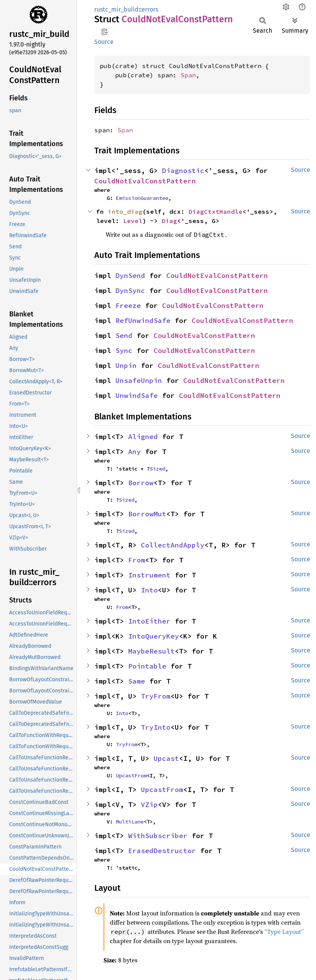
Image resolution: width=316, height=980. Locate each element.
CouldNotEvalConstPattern (145, 181)
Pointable (147, 666)
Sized (157, 469)
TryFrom (156, 696)
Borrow (141, 483)
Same (137, 681)
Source (104, 42)
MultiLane (130, 822)
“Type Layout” (284, 932)
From (137, 560)
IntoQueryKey (154, 636)
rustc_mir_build (116, 9)
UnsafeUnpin (139, 380)
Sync (124, 350)
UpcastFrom (131, 775)
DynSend (130, 275)
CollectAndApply (173, 545)
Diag (169, 221)
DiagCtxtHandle (216, 211)
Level (133, 221)
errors (150, 9)
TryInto (156, 727)
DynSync (130, 290)
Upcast (166, 758)
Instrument (149, 575)
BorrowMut (147, 514)
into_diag (125, 211)
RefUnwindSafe (143, 320)
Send (124, 335)
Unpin (126, 365)
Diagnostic (183, 171)
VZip (149, 804)
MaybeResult (151, 651)
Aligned (143, 437)
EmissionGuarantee (142, 198)
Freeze (128, 305)
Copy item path (104, 32)
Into (149, 590)
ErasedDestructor (162, 851)
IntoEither (149, 621)
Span (188, 75)
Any (135, 452)
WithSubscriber (158, 836)
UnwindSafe (137, 395)
